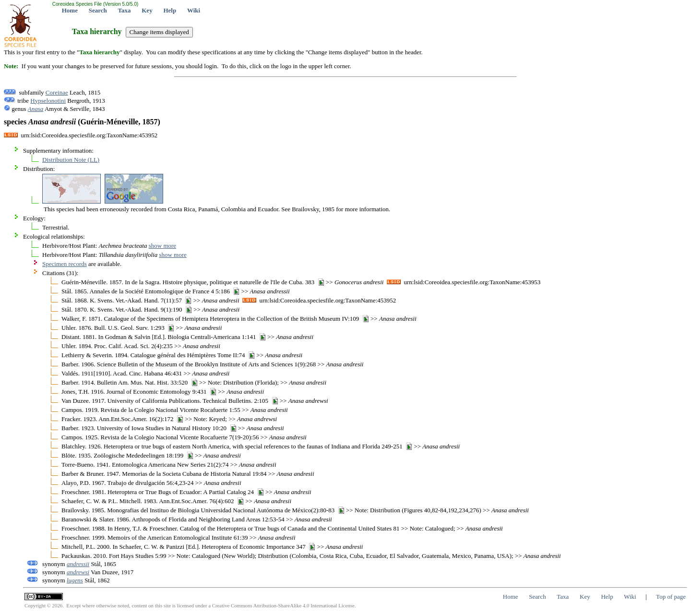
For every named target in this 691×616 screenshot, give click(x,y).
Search (98, 10)
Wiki (194, 10)
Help (170, 10)
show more (162, 246)
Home (70, 10)
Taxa (125, 10)
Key (147, 10)
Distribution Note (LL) (71, 160)
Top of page (671, 597)
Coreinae (57, 92)
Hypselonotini (48, 101)
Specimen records (65, 264)
